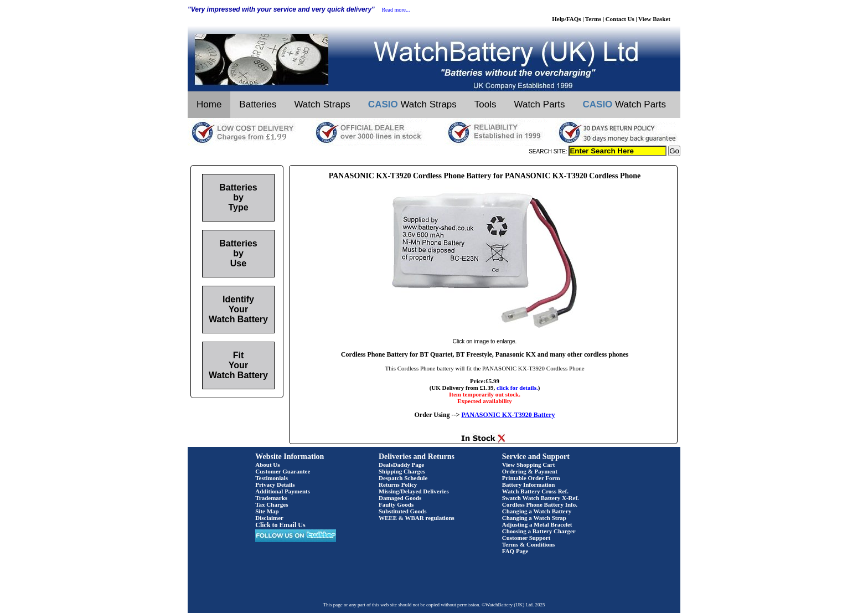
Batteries (258, 104)
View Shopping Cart (529, 465)
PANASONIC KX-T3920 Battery (508, 415)
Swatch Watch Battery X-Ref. (541, 498)
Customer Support (526, 538)
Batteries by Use (238, 253)
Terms (593, 19)
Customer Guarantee (283, 471)
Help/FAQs (566, 19)
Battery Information (529, 485)
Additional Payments (283, 491)
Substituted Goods (403, 511)
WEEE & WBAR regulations (417, 518)
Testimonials (272, 478)
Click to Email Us (280, 525)
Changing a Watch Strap (534, 518)
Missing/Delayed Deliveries (414, 491)
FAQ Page (515, 551)
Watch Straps (322, 104)
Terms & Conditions (529, 544)
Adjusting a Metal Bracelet (537, 524)
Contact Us (620, 19)
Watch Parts (540, 104)
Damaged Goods (400, 498)
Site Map (267, 511)
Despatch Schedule (403, 478)
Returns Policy (398, 485)
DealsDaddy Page (401, 465)
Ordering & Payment (530, 471)
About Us (267, 465)
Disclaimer (269, 518)
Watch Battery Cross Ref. (535, 491)
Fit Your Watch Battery (238, 365)
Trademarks (271, 498)
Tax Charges (272, 504)
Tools (485, 104)
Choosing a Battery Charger (539, 531)
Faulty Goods (396, 504)
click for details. (517, 388)
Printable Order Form (531, 478)
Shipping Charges (402, 471)
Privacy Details (275, 485)
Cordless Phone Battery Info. (540, 504)
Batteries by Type (238, 197)
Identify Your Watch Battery (238, 309)
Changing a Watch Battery (537, 511)
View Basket (654, 19)
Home (209, 104)
